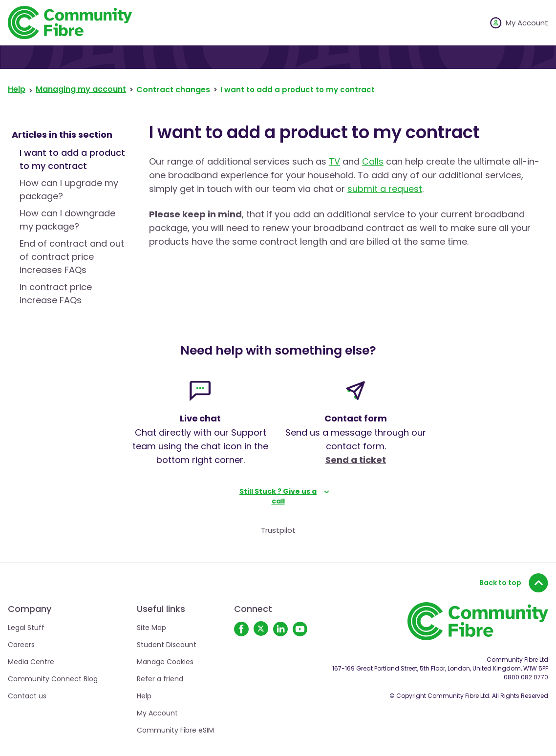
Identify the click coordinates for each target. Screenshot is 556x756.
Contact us (27, 696)
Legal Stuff (26, 628)
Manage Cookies (165, 662)
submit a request (385, 189)
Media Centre (31, 662)
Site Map (151, 628)
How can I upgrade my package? (69, 189)
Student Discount (167, 645)
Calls (373, 161)
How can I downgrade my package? (67, 220)
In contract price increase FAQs (56, 294)
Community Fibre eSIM (175, 730)
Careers (21, 645)
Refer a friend (160, 679)
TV (334, 161)
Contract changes (173, 90)
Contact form (356, 418)
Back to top (514, 583)
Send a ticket (356, 460)
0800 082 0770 (526, 677)
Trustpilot (278, 530)
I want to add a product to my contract (72, 159)
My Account (157, 713)
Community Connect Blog (53, 679)
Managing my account (81, 89)
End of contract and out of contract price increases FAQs (72, 257)
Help (17, 89)
